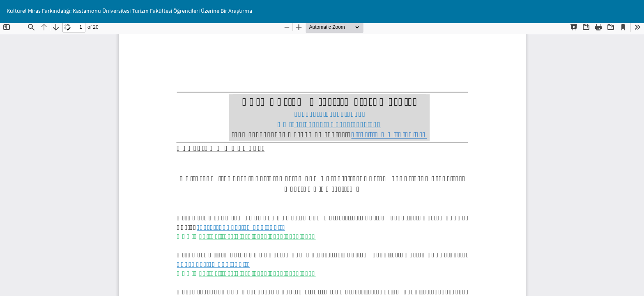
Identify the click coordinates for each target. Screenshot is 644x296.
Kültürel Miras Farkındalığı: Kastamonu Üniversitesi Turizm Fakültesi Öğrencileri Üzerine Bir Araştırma (129, 11)
